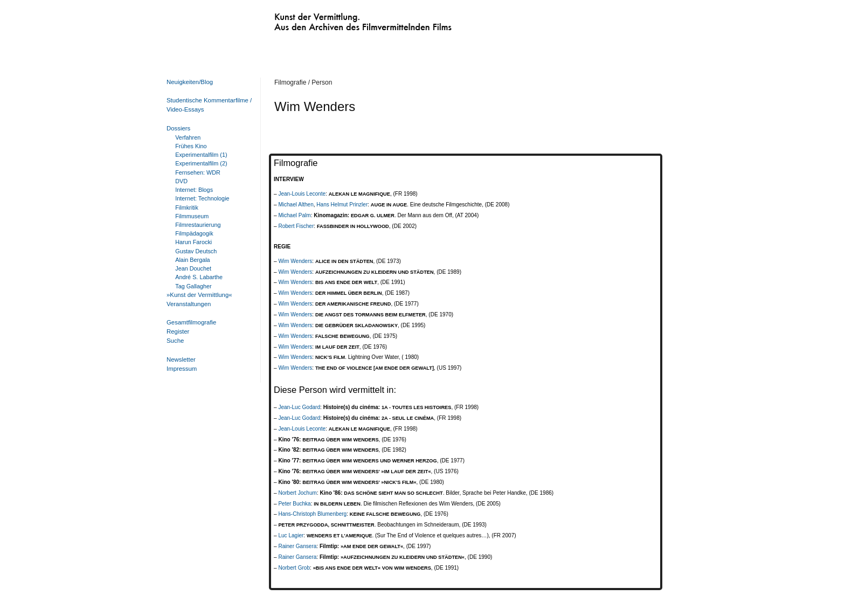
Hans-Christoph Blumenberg (312, 514)
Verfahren (188, 137)
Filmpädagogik (194, 233)
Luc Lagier (291, 535)
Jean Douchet (193, 268)
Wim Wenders (295, 261)
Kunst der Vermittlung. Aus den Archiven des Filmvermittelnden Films (341, 19)
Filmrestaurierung (198, 225)
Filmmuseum (192, 216)
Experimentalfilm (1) (201, 155)
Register (178, 331)
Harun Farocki (193, 242)
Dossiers (178, 128)
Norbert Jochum (297, 493)
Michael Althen (296, 205)
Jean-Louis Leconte (302, 194)
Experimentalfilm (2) (201, 163)
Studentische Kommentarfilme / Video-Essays (207, 105)
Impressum (182, 369)
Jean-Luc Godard (299, 407)
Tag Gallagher (193, 286)
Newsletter (181, 359)
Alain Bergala (192, 260)
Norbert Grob (294, 568)
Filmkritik (187, 207)
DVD (181, 181)
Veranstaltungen (189, 304)
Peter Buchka (294, 504)
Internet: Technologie (202, 198)
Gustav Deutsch (196, 251)
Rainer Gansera (297, 546)
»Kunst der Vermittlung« (199, 295)
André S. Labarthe (199, 277)
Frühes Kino (191, 146)
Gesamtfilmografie (191, 322)
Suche (175, 341)
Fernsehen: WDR (198, 172)
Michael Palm (294, 215)
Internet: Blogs (194, 190)
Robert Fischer (296, 226)
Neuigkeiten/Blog (190, 82)
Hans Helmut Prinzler (342, 205)
